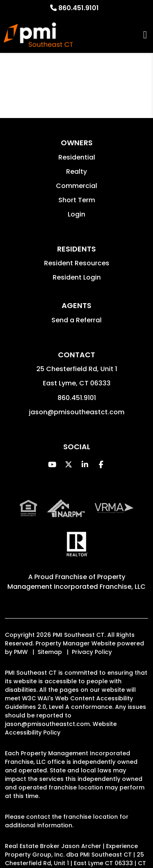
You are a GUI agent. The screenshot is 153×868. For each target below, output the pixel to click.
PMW (21, 652)
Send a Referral (76, 320)
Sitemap (50, 652)
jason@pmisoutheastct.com (77, 412)
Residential (77, 157)
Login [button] (76, 214)
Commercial (76, 186)
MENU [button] (145, 35)
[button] (52, 465)
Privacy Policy (92, 652)
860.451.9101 (79, 8)
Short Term (77, 200)
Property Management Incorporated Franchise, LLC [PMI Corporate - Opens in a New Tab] (76, 582)
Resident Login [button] (77, 277)
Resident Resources (77, 263)
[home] (38, 35)
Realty (76, 172)
